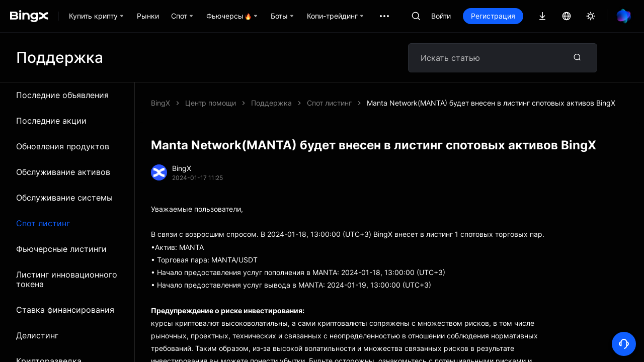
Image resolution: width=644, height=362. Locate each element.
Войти (441, 16)
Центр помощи (211, 103)
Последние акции (51, 121)
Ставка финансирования (65, 310)
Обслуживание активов (63, 172)
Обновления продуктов (63, 146)
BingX (160, 103)
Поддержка (271, 103)
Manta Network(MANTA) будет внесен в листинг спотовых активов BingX (491, 103)
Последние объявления (62, 95)
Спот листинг (43, 223)
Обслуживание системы (64, 198)
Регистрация (493, 16)
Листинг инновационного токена (67, 279)
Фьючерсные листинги (61, 249)
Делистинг (37, 335)
